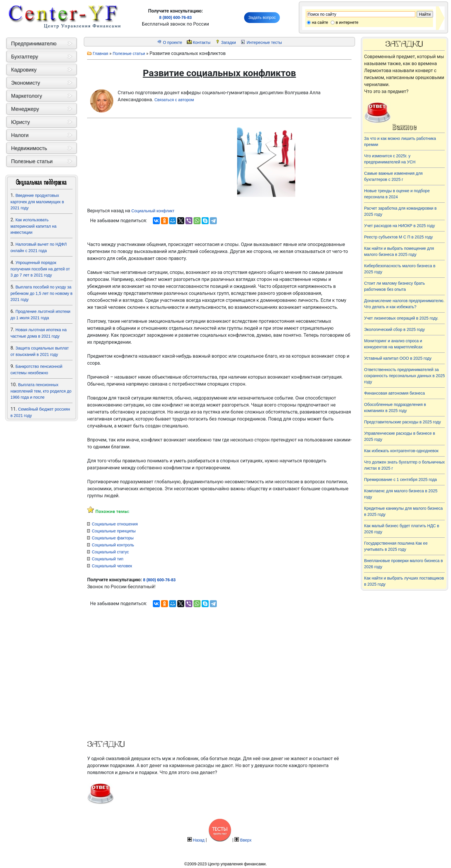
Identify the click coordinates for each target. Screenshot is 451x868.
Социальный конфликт (153, 211)
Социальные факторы (113, 538)
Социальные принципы (114, 531)
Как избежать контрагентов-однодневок (401, 451)
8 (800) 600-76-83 (176, 17)
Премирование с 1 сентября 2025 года (400, 480)
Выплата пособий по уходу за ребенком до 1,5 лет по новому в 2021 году (41, 293)
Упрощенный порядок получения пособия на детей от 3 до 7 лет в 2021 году (40, 269)
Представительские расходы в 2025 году (402, 422)
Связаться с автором (174, 100)
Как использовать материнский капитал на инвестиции (33, 226)
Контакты (202, 42)
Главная (100, 54)
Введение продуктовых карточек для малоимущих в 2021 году (37, 202)
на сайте (320, 22)
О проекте (173, 42)
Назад (199, 840)
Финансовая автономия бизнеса (394, 393)
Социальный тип (108, 559)
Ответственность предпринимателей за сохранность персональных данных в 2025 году (405, 376)
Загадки (229, 42)
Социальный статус (110, 552)
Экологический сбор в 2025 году (394, 329)
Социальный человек (112, 566)
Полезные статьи (129, 54)
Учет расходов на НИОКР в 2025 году (400, 226)
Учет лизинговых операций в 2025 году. (401, 318)
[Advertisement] (42, 500)
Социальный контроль (113, 545)
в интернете (347, 22)
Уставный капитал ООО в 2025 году (398, 358)
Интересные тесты (264, 42)
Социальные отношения (115, 524)
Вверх (246, 840)
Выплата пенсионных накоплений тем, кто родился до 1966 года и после (41, 391)
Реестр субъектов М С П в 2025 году (399, 237)
